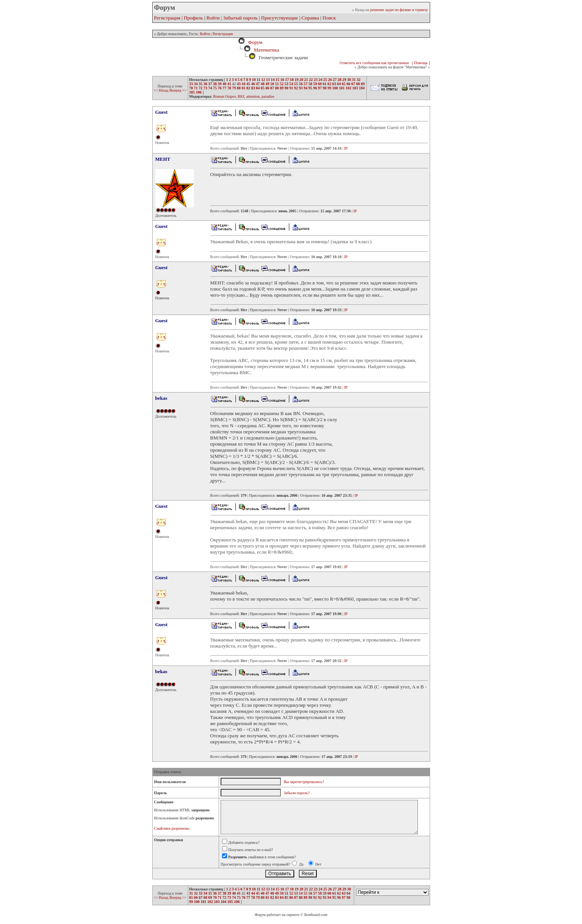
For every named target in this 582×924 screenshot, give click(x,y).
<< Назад (162, 90)
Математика (267, 50)
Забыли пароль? (297, 793)
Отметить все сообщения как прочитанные (374, 63)
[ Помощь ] (421, 63)
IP (346, 148)
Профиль (193, 18)
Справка (310, 18)
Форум (254, 42)
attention (253, 96)
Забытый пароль (240, 18)
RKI (241, 96)
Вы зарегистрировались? (304, 782)
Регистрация (167, 18)
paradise (268, 96)
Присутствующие (280, 18)
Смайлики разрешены (172, 828)
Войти (213, 18)
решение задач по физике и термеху (399, 10)
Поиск (329, 18)
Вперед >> (178, 90)
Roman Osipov (224, 96)
